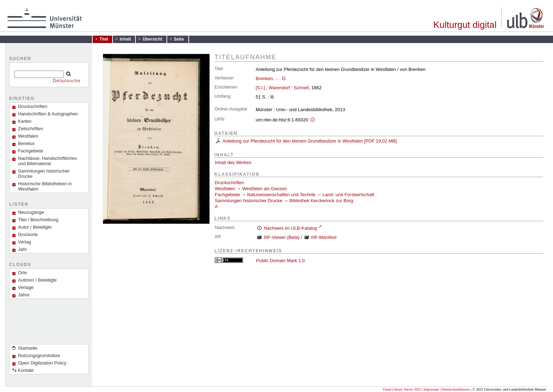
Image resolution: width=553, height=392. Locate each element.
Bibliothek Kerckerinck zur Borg (321, 201)
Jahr (22, 249)
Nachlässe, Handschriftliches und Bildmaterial (47, 161)
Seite (179, 39)
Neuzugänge (31, 212)
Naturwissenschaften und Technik (281, 195)
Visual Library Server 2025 (402, 389)
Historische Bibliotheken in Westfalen (45, 186)
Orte (22, 273)
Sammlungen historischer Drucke (44, 174)
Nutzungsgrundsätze (39, 355)
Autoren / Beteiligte (37, 280)
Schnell (301, 88)
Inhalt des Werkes (233, 162)
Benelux (26, 143)
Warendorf (279, 88)
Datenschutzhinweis (456, 389)
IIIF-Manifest (324, 237)
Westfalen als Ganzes (265, 189)
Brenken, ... (267, 79)
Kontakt (26, 370)
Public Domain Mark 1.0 (280, 261)
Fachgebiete (31, 151)
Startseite (28, 348)
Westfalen (28, 136)
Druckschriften (229, 183)
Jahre (24, 295)
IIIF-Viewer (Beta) (282, 237)
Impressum (431, 389)
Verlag (25, 242)
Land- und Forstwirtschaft (349, 195)
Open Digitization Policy (42, 363)
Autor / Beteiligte (35, 227)
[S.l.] (260, 88)
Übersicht (152, 39)
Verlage (26, 287)
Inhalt (125, 39)
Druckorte (28, 234)
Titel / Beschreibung (38, 220)
